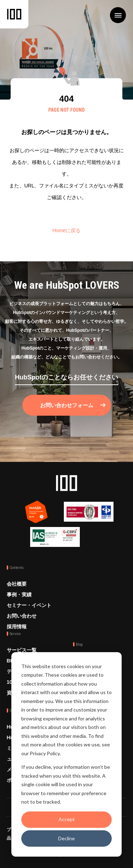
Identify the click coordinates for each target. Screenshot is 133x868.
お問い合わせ (22, 616)
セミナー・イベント (29, 605)
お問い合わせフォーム (67, 405)
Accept (67, 819)
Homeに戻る (66, 230)
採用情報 (17, 627)
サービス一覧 (22, 650)
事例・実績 (19, 595)
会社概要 (17, 584)
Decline (66, 838)
